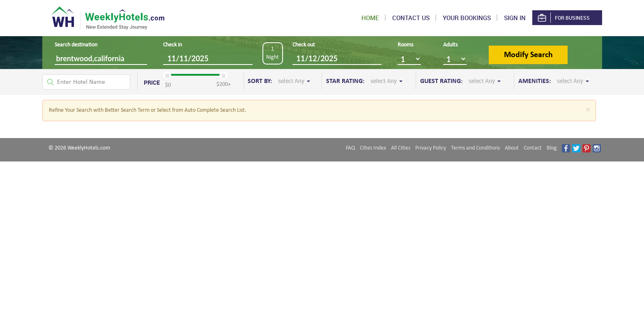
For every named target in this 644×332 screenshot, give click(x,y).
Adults (450, 45)
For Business (563, 18)
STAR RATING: (364, 81)
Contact (533, 148)
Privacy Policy (431, 148)
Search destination (76, 45)
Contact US (411, 18)
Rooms (405, 45)
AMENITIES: (554, 81)
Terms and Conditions (475, 148)
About (512, 148)
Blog (552, 148)
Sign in (515, 18)
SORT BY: (279, 81)
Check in (172, 45)
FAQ (350, 148)
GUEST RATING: (460, 81)
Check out (304, 45)
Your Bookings (467, 18)
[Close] (588, 110)
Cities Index (373, 148)
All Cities (401, 148)
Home (370, 18)
